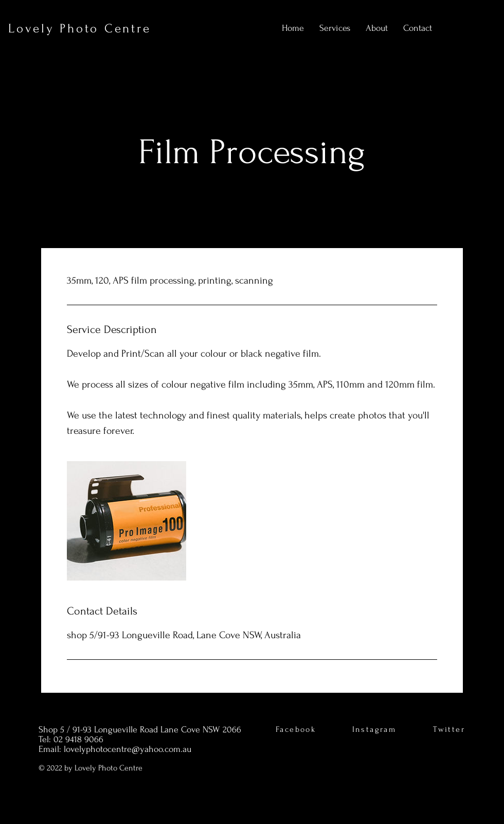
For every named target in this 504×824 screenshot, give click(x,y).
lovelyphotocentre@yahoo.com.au (128, 749)
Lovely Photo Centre (79, 29)
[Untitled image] (127, 521)
